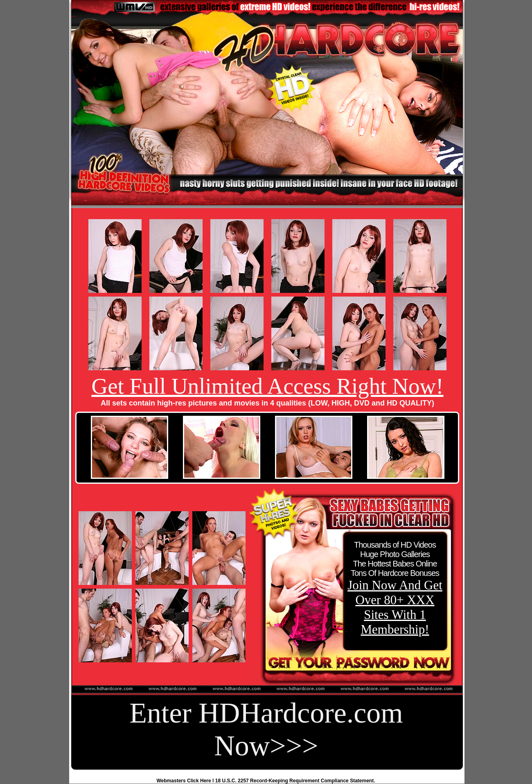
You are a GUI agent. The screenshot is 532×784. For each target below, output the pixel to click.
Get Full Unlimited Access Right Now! (267, 386)
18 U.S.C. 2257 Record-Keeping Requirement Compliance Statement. (295, 781)
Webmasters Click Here (184, 781)
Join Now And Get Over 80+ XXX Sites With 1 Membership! (395, 607)
